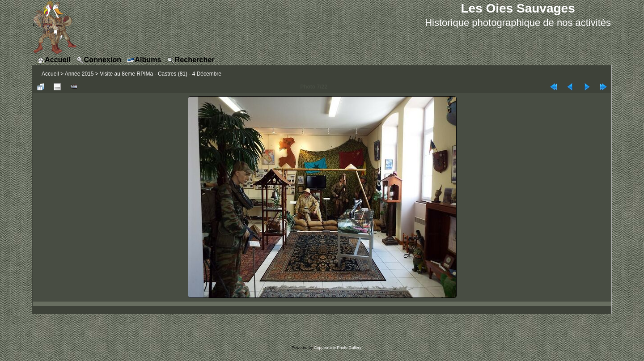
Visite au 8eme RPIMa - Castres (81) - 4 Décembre (161, 74)
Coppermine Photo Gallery (338, 348)
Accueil (50, 74)
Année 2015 (79, 74)
